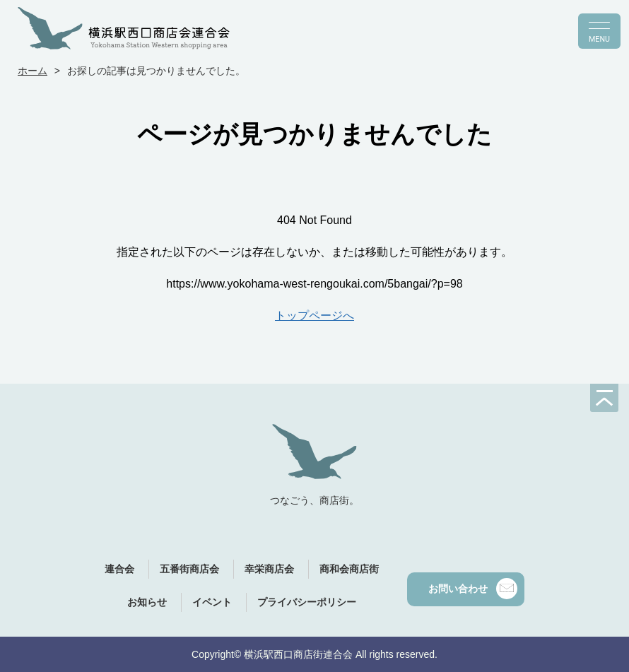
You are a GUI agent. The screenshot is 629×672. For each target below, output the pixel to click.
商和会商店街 (349, 569)
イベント (212, 602)
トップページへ (314, 316)
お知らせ (147, 602)
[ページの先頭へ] (604, 398)
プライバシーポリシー (307, 602)
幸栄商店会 (269, 569)
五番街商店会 (189, 569)
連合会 (119, 569)
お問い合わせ (473, 589)
